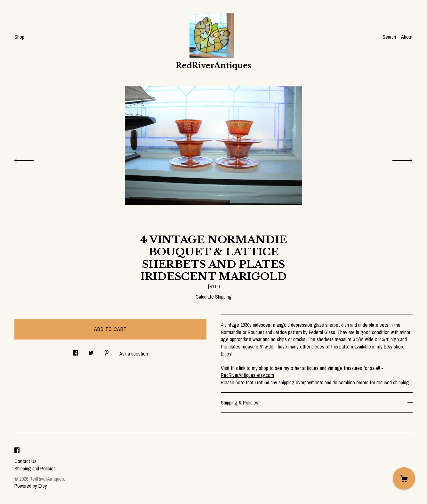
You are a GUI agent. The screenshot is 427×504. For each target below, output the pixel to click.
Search (389, 37)
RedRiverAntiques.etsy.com (247, 375)
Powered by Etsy (31, 486)
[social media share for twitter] (91, 351)
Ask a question (134, 354)
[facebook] (17, 450)
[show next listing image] (397, 159)
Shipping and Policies (35, 468)
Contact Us (25, 461)
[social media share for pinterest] (107, 351)
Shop (19, 37)
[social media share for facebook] (76, 351)
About (407, 37)
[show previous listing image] (30, 159)
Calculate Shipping (214, 297)
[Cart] (404, 478)
